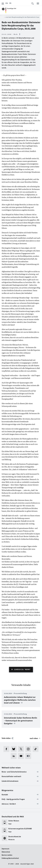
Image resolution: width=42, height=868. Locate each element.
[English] (7, 3)
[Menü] (38, 3)
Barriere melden (7, 855)
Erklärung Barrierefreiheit (10, 858)
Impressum (5, 849)
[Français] (10, 3)
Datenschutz (6, 852)
